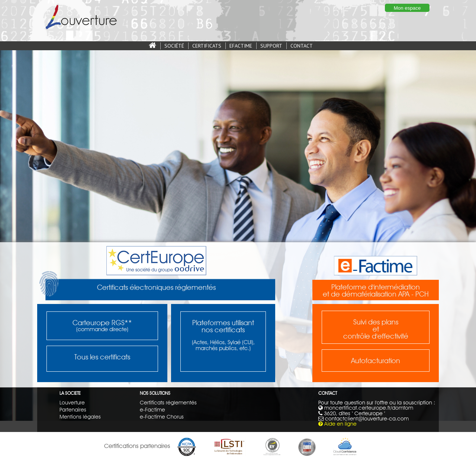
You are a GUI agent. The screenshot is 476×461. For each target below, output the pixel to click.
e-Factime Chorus (162, 417)
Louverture (72, 402)
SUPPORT (271, 46)
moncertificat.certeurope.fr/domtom (369, 408)
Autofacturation (376, 361)
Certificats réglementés (168, 402)
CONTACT (302, 46)
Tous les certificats (102, 357)
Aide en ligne (340, 424)
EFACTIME (241, 46)
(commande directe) (102, 329)
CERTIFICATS (207, 46)
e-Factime (152, 409)
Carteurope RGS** (102, 323)
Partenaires (73, 409)
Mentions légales (80, 417)
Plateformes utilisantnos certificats (223, 326)
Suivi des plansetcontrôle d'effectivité (376, 329)
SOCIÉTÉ (174, 46)
